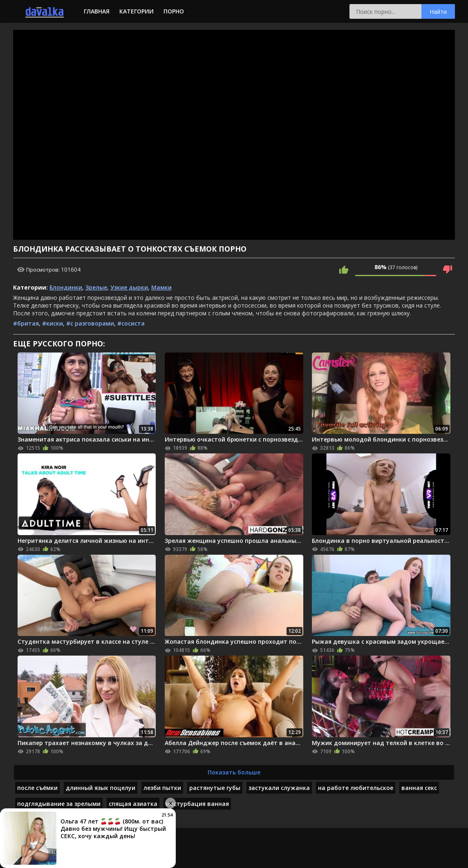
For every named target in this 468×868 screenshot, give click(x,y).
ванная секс (419, 788)
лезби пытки (162, 788)
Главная (97, 11)
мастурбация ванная (197, 804)
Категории (137, 11)
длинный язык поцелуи (101, 788)
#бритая (26, 323)
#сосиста (131, 323)
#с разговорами (90, 323)
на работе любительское (356, 788)
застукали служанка (279, 788)
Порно (174, 11)
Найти (438, 12)
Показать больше (234, 772)
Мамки (161, 287)
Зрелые (96, 287)
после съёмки (37, 788)
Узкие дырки (129, 287)
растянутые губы (215, 788)
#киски (53, 323)
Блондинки (66, 287)
